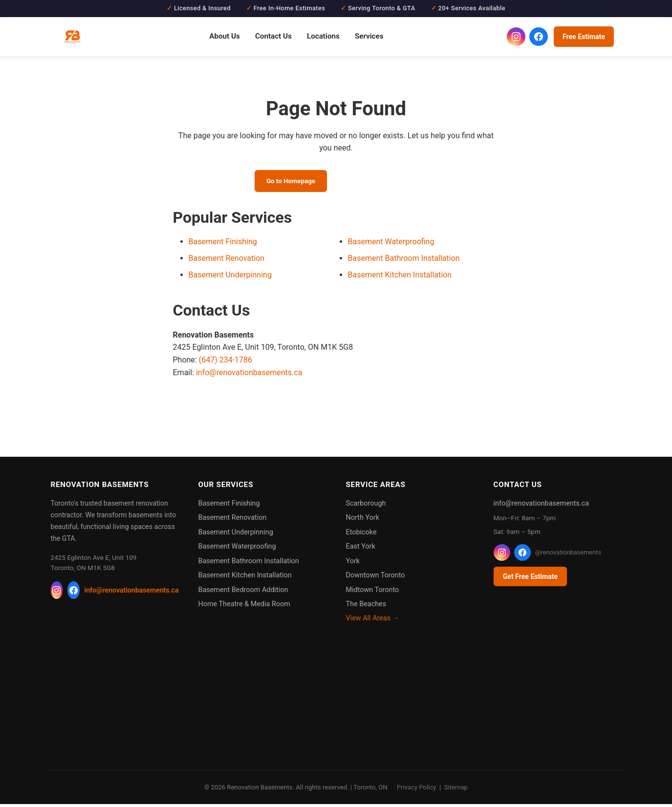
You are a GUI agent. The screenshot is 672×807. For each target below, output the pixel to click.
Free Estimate (584, 37)
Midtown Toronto (373, 592)
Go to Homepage (285, 182)
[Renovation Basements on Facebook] (539, 37)
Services (369, 36)
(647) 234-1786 (226, 363)
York (353, 564)
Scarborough (366, 506)
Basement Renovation (227, 261)
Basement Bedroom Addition (243, 592)
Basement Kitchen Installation (400, 278)
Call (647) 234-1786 (381, 182)
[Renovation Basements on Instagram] (516, 37)
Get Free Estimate (530, 579)
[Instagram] (57, 593)
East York (361, 549)
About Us (224, 36)
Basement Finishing (223, 244)
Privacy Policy (417, 790)
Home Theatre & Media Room (244, 607)
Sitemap (456, 790)
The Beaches (366, 607)
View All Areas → (373, 621)
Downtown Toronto (376, 578)
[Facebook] (74, 593)
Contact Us (273, 36)
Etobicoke (361, 535)
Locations (323, 36)
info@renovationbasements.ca (249, 375)
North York (363, 520)
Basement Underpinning (230, 278)
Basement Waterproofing (391, 244)
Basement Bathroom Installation (404, 261)
